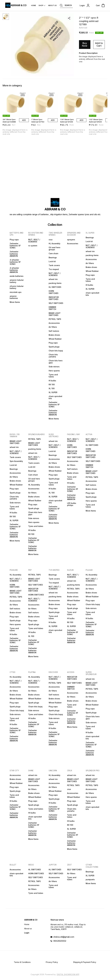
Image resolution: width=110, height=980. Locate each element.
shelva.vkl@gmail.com (64, 937)
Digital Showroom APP (68, 974)
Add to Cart (99, 44)
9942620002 (60, 941)
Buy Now (85, 44)
